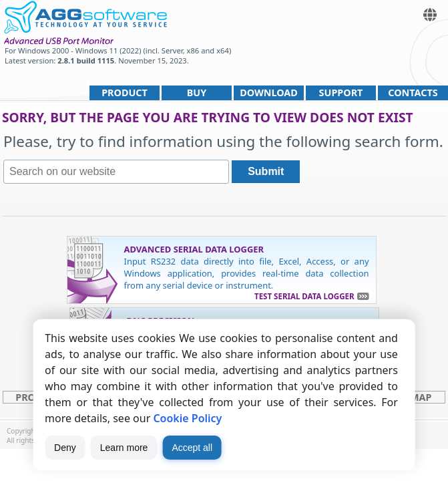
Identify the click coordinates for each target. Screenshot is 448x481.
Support (341, 93)
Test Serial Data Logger (304, 296)
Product (125, 93)
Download (269, 93)
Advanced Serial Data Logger (194, 249)
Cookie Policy (187, 418)
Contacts (413, 93)
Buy (197, 93)
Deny (65, 448)
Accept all (192, 448)
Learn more (124, 448)
